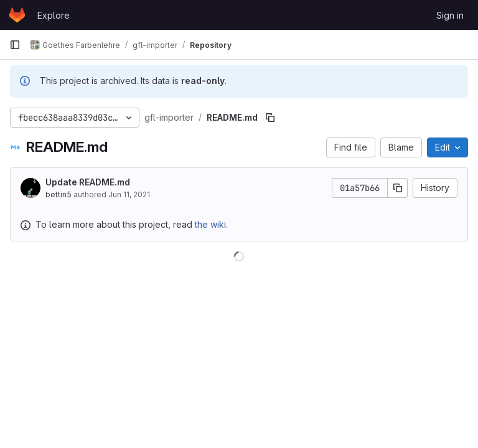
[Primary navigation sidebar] (15, 45)
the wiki (210, 224)
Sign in (450, 15)
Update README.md (88, 182)
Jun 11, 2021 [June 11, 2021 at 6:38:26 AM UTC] (129, 194)
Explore (54, 15)
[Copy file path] (270, 118)
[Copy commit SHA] (398, 188)
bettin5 (59, 194)
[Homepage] (17, 15)
